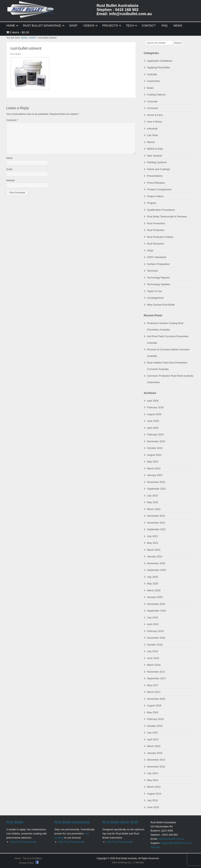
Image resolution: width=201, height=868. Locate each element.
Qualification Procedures (161, 210)
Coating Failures (156, 95)
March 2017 (154, 692)
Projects (152, 203)
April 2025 (153, 428)
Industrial (152, 129)
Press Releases (156, 183)
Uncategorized (155, 298)
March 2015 (154, 746)
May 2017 (153, 685)
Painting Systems (157, 162)
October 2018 (155, 645)
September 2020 (156, 570)
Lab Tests (152, 135)
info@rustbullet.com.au (171, 839)
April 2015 (153, 739)
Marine (151, 142)
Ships (150, 250)
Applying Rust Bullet (158, 67)
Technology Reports (158, 278)
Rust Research (155, 244)
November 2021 (156, 523)
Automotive (153, 81)
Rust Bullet (15, 822)
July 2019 (153, 618)
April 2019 (153, 624)
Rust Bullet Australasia (31, 11)
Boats (150, 88)
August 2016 (154, 705)
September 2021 (156, 529)
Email (9, 169)
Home (18, 858)
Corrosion (153, 108)
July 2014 (153, 773)
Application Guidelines (160, 61)
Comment (12, 120)
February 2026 (155, 407)
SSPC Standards (157, 257)
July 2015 (153, 733)
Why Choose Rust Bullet (161, 305)
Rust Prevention (156, 223)
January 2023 (155, 475)
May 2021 (153, 543)
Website (11, 180)
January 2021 (155, 556)
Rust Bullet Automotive (72, 822)
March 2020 (154, 590)
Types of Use (154, 291)
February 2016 (155, 719)
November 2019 (156, 604)
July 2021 (153, 536)
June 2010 (153, 807)
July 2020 (153, 577)
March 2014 (154, 787)
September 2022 (156, 489)
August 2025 (154, 414)
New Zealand (155, 156)
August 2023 (154, 455)
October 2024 (155, 448)
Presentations (155, 176)
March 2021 (154, 550)
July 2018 (153, 651)
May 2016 (153, 712)
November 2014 (156, 767)
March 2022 (154, 509)
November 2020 (156, 563)
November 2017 (156, 672)
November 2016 (156, 699)
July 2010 (153, 800)
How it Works (154, 122)
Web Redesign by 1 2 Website (128, 863)
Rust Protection (156, 230)
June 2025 (153, 421)
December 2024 (156, 441)
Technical (152, 271)
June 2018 (153, 658)
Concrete (152, 101)
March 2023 (154, 468)
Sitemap (155, 847)
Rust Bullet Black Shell (120, 822)
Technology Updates (159, 284)
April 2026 (153, 401)
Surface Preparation (158, 264)
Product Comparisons (159, 189)
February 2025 (155, 434)
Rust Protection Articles (160, 237)
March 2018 (154, 665)
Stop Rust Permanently (23, 842)
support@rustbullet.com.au (176, 843)
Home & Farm (155, 115)
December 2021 (156, 516)
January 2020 (155, 597)
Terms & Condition (32, 858)
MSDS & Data (155, 149)
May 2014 (153, 780)
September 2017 (156, 678)
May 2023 (153, 462)
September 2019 (156, 611)
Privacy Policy (27, 863)
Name (9, 158)
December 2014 (156, 760)
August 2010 (154, 794)
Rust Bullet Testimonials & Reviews (167, 217)
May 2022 (153, 502)
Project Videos (155, 196)
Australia (152, 74)
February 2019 (155, 631)
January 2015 (155, 753)
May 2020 (153, 584)
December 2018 (156, 638)
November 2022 (156, 482)
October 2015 (155, 726)
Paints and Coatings (158, 169)
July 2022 (153, 496)
